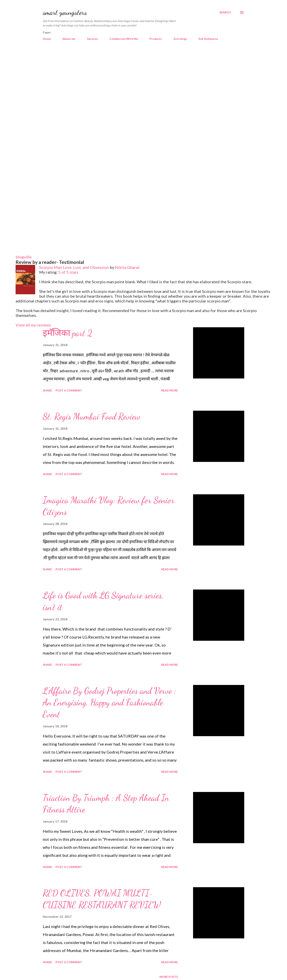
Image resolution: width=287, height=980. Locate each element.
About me (69, 39)
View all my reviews (33, 325)
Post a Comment (69, 390)
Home (47, 39)
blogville (24, 257)
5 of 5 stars (68, 272)
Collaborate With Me (124, 39)
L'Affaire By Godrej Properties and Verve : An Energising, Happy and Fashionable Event (109, 702)
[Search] (225, 12)
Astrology (180, 39)
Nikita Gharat (127, 267)
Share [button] (47, 390)
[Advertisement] (143, 80)
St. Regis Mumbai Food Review (92, 416)
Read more (170, 390)
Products (156, 39)
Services (92, 39)
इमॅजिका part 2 (68, 333)
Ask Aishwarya (208, 39)
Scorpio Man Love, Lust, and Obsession (74, 267)
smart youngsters (65, 12)
